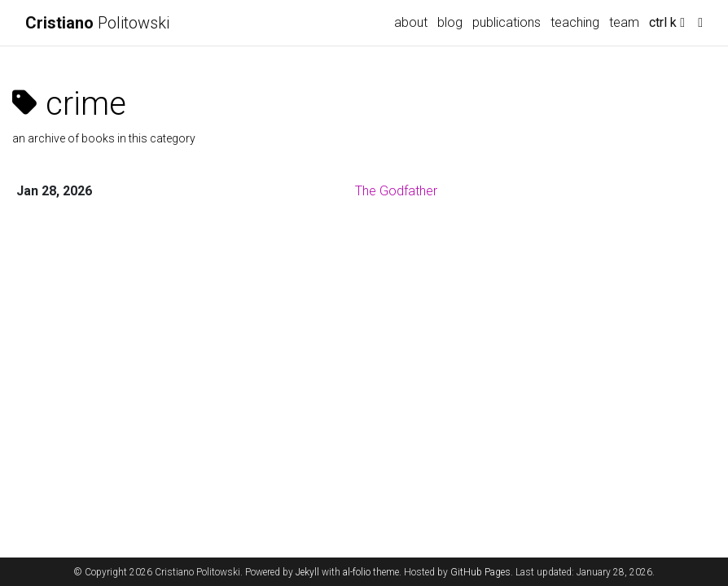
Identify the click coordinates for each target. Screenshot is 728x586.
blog (450, 22)
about (411, 22)
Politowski (97, 23)
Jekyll (307, 572)
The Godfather (396, 191)
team (624, 22)
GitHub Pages (480, 572)
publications (507, 22)
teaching (575, 22)
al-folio (357, 572)
